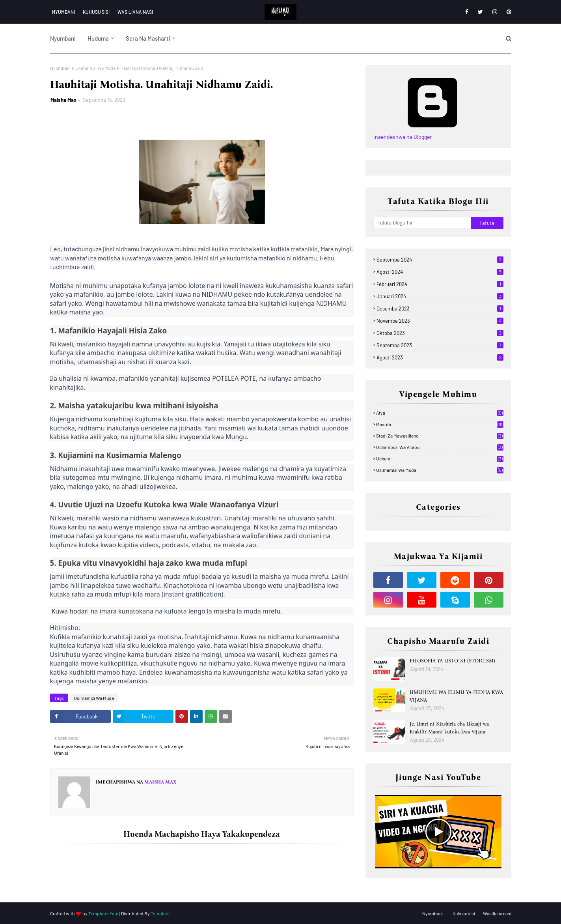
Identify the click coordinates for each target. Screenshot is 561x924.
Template (160, 913)
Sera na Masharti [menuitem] (148, 38)
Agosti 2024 (440, 272)
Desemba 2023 (440, 309)
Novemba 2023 (440, 321)
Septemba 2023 (440, 345)
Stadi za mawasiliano (440, 436)
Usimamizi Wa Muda (95, 68)
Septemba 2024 (440, 260)
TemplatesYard (103, 913)
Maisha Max (63, 100)
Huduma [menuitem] (98, 38)
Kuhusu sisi (96, 12)
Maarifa (440, 424)
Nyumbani (63, 12)
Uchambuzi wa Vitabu (440, 447)
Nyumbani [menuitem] (63, 38)
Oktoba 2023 (440, 333)
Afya (440, 413)
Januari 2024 (440, 296)
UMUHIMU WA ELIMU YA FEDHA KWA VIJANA (456, 696)
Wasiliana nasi (135, 12)
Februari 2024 (440, 284)
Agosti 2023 (440, 357)
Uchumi (440, 458)
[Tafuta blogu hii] (422, 223)
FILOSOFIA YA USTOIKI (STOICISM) (452, 661)
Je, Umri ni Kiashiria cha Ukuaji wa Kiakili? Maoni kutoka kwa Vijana (449, 728)
